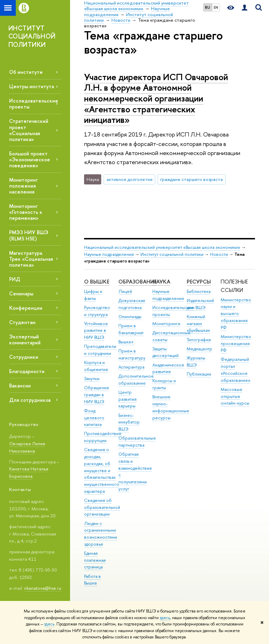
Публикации (199, 374)
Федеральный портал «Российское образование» (236, 370)
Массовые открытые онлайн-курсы (235, 396)
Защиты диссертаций (165, 352)
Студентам (22, 322)
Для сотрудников (30, 400)
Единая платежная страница (95, 560)
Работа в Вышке (92, 580)
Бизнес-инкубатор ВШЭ (129, 422)
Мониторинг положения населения (23, 186)
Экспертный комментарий (25, 339)
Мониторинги (166, 324)
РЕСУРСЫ (199, 282)
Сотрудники (24, 357)
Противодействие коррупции (103, 437)
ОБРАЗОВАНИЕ (137, 282)
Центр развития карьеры (127, 399)
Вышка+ (126, 342)
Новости (219, 254)
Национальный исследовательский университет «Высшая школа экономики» (162, 247)
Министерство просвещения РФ (236, 344)
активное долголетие (130, 179)
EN (216, 7)
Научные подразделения (109, 254)
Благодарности (27, 371)
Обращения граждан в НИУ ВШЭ (96, 395)
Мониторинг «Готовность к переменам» (26, 212)
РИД (15, 279)
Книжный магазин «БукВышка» (198, 324)
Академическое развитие (168, 368)
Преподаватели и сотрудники (100, 350)
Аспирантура (131, 367)
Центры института (32, 86)
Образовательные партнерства (137, 442)
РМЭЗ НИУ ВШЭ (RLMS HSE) (29, 235)
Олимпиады (130, 317)
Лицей (125, 291)
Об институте (26, 72)
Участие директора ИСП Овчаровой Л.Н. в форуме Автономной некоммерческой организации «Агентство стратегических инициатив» (156, 98)
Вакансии (20, 386)
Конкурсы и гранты (164, 384)
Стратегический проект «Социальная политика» (29, 130)
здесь (165, 618)
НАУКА (161, 282)
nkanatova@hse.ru (43, 588)
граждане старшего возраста (191, 179)
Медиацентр (199, 349)
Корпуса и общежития (96, 366)
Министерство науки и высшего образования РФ (236, 314)
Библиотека (199, 291)
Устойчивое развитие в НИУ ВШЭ (96, 331)
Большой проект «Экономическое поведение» (30, 159)
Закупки (92, 379)
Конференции (26, 308)
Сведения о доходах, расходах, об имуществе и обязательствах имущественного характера (102, 470)
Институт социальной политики (172, 254)
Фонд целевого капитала (94, 418)
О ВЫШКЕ (97, 282)
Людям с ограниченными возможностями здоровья (101, 534)
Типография (199, 340)
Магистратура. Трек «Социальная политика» (31, 259)
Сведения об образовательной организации (102, 507)
